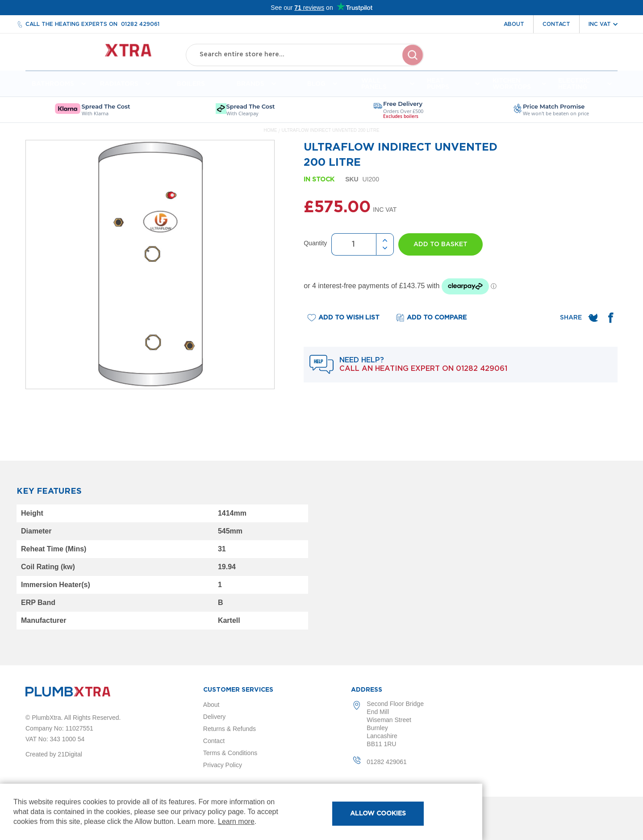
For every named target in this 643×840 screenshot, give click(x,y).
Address (367, 690)
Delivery (215, 717)
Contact (556, 24)
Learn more (236, 821)
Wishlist (559, 62)
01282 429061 (140, 24)
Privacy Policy (223, 765)
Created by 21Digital (54, 754)
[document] (241, 812)
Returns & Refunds (230, 729)
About (514, 24)
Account (518, 62)
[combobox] (305, 54)
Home (270, 134)
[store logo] (98, 54)
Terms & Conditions (230, 753)
